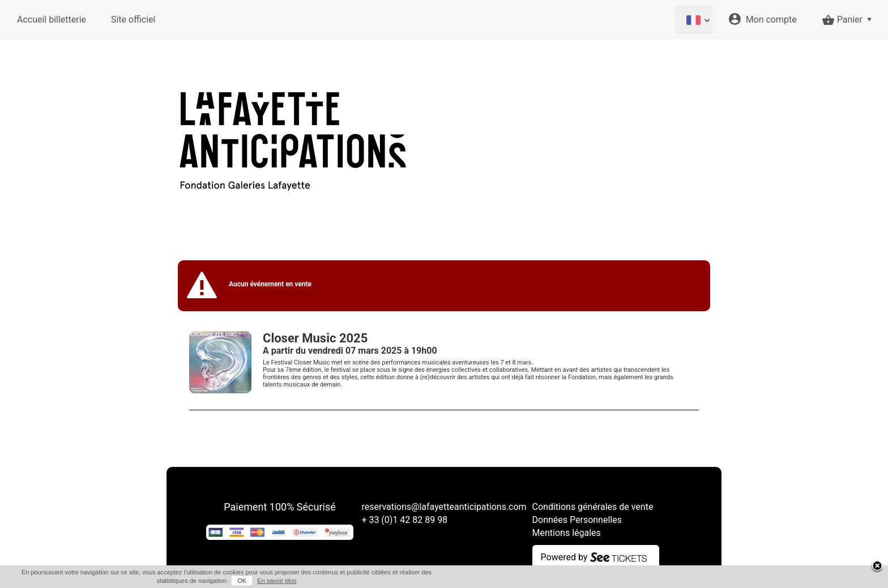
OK (242, 581)
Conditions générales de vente (593, 507)
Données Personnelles (577, 520)
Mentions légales (567, 533)
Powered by (564, 557)
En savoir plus (277, 581)
